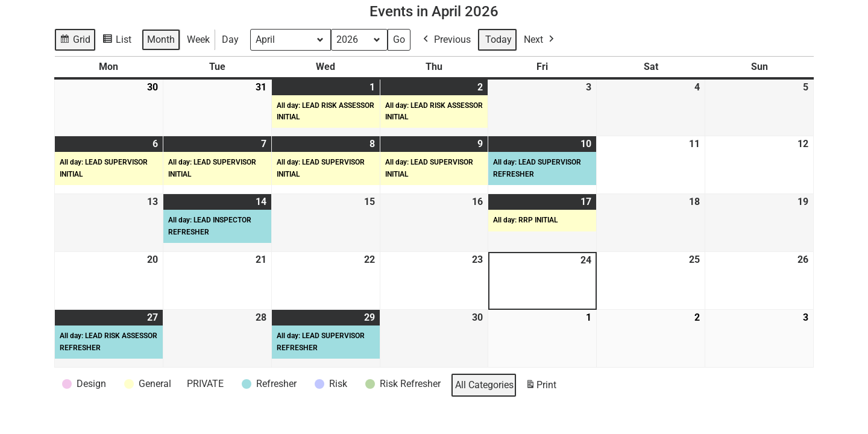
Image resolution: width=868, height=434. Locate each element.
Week (198, 39)
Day (230, 39)
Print (541, 387)
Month (161, 39)
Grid (76, 41)
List (118, 41)
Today (498, 39)
